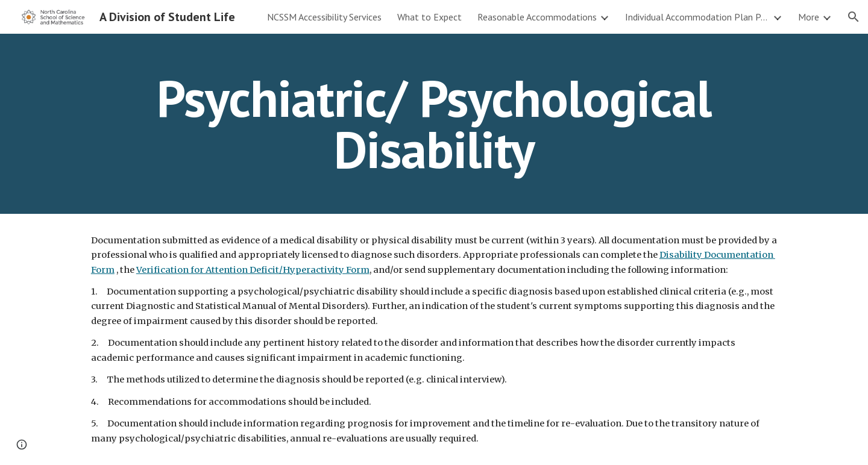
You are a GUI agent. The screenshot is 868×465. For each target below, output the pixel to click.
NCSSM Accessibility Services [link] (324, 17)
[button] (854, 17)
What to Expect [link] (429, 17)
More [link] (809, 17)
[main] (434, 124)
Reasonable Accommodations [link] (537, 17)
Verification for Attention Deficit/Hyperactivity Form (253, 270)
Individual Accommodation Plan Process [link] (697, 17)
